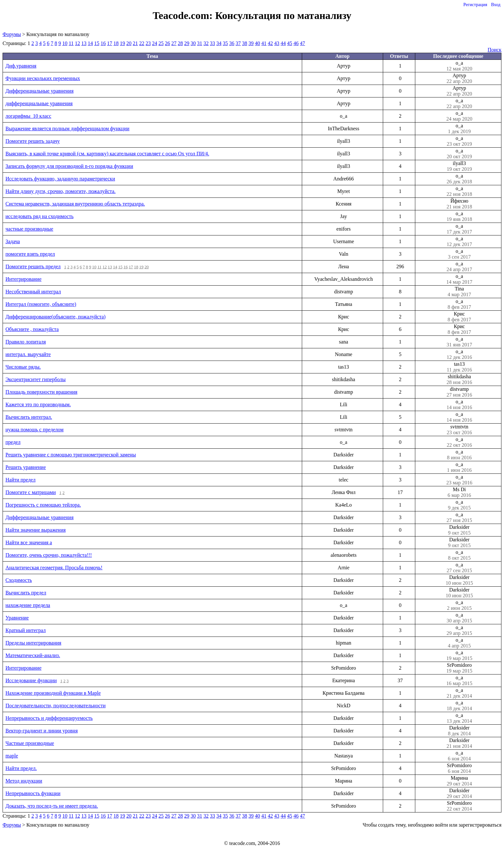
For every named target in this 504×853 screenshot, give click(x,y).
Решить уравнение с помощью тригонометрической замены (71, 455)
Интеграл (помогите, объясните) (41, 304)
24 (155, 43)
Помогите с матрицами (31, 492)
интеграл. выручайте (28, 354)
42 (270, 43)
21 (135, 43)
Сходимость (19, 580)
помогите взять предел (30, 254)
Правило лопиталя (26, 342)
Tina (459, 292)
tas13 (459, 367)
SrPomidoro (459, 668)
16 (103, 43)
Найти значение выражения (36, 530)
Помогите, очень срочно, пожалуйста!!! (49, 555)
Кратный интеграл (26, 630)
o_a (459, 66)
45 (290, 43)
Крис (459, 317)
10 (65, 43)
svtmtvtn (459, 430)
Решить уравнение (26, 467)
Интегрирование (23, 279)
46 (296, 43)
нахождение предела (28, 605)
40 (257, 43)
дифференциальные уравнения (39, 103)
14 (90, 43)
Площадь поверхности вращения (41, 392)
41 (264, 43)
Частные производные (30, 743)
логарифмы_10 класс (28, 116)
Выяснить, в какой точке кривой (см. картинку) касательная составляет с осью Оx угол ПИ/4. (107, 154)
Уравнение (17, 618)
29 (187, 43)
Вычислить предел (26, 593)
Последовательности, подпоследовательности (55, 706)
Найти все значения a (29, 542)
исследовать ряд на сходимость (40, 216)
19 (122, 43)
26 (167, 43)
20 (129, 43)
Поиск (495, 50)
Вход (496, 5)
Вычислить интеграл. (29, 417)
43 (277, 43)
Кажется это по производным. (38, 404)
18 (116, 43)
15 (97, 43)
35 (225, 43)
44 (283, 43)
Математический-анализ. (33, 655)
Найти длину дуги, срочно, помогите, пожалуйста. (61, 191)
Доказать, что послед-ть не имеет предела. (52, 806)
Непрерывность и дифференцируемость (49, 718)
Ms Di (459, 492)
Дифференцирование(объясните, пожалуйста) (55, 317)
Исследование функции (31, 680)
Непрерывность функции (33, 793)
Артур (459, 78)
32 (206, 43)
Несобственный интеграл (33, 292)
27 (174, 43)
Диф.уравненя (21, 66)
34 (219, 43)
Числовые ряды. (23, 367)
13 (84, 43)
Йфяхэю (459, 204)
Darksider (459, 530)
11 (71, 43)
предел (13, 442)
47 (302, 43)
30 (193, 43)
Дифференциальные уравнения (40, 91)
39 (251, 43)
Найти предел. (21, 768)
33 (212, 43)
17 (110, 43)
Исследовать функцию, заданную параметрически (60, 179)
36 (232, 43)
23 (148, 43)
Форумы (12, 34)
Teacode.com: (184, 15)
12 (77, 43)
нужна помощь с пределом (35, 430)
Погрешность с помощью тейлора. (43, 505)
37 (238, 43)
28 (180, 43)
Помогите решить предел (33, 266)
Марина (459, 781)
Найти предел (20, 480)
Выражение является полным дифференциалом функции (67, 128)
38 (245, 43)
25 (161, 43)
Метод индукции (24, 781)
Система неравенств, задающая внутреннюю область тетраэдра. (75, 204)
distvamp (459, 392)
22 (142, 43)
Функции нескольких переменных (43, 78)
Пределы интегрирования (33, 643)
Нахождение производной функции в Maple (53, 693)
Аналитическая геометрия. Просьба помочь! (54, 568)
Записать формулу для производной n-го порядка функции (69, 166)
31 (200, 43)
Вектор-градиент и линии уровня (42, 731)
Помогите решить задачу (33, 141)
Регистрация (475, 5)
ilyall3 (459, 166)
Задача (13, 241)
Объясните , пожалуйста (32, 329)
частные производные (29, 229)
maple (12, 756)
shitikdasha (459, 380)
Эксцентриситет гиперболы (36, 379)
